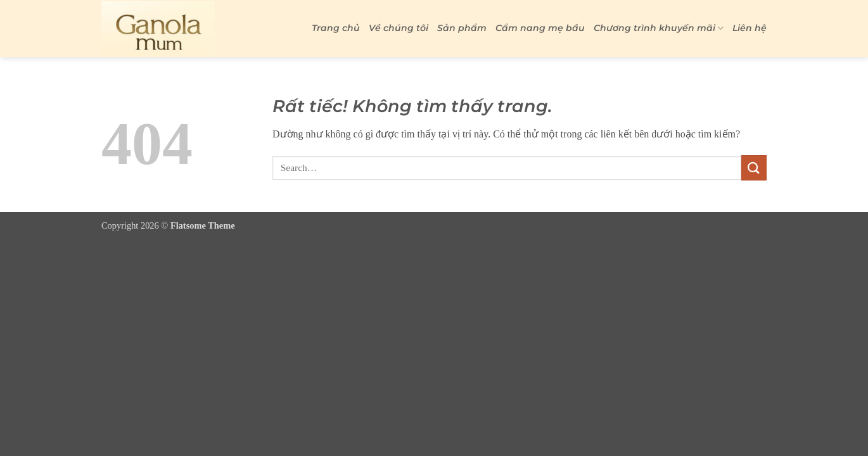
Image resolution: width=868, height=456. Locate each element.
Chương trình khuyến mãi (659, 28)
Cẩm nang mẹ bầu (540, 28)
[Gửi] (754, 168)
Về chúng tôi (399, 28)
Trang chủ (336, 28)
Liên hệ (750, 28)
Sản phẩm (462, 28)
